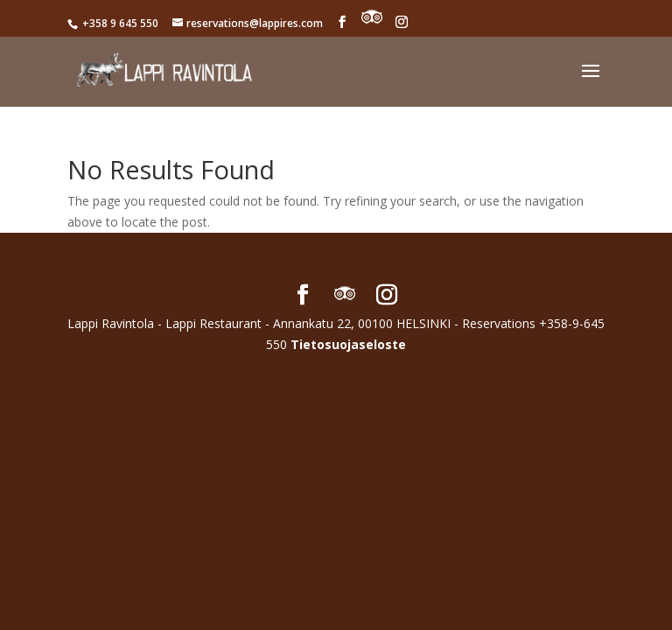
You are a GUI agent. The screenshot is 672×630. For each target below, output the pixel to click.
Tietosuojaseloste (348, 344)
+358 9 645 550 (119, 23)
